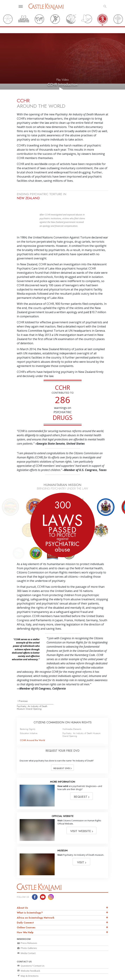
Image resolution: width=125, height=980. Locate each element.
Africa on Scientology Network (36, 900)
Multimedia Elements (72, 712)
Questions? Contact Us (31, 948)
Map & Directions (28, 958)
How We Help (25, 915)
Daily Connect (25, 905)
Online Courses (26, 910)
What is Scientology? (30, 895)
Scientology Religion (78, 972)
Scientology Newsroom (50, 977)
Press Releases (27, 926)
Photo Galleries (27, 931)
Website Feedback (28, 953)
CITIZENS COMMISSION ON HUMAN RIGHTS (63, 705)
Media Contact (26, 936)
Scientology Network (55, 972)
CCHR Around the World (32, 723)
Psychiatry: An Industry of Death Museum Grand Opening (32, 690)
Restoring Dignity (28, 712)
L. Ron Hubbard (24, 972)
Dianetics (38, 972)
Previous (23, 684)
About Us (22, 890)
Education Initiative (29, 716)
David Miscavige (71, 977)
